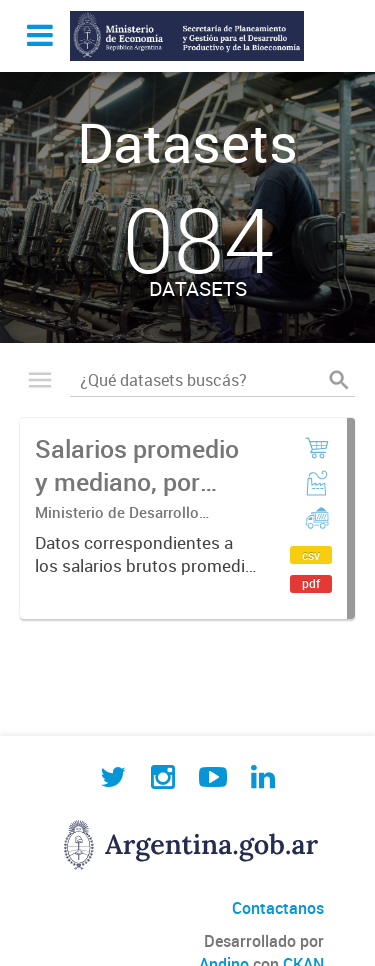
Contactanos (278, 908)
